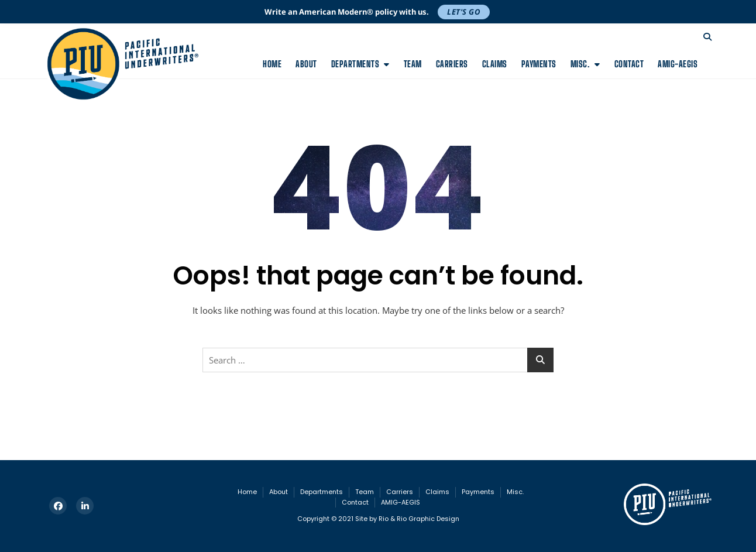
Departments (355, 64)
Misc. (580, 64)
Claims (495, 64)
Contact (629, 64)
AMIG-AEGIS (678, 64)
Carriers (452, 64)
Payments (539, 64)
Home (272, 64)
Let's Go (464, 12)
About (306, 64)
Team (413, 64)
